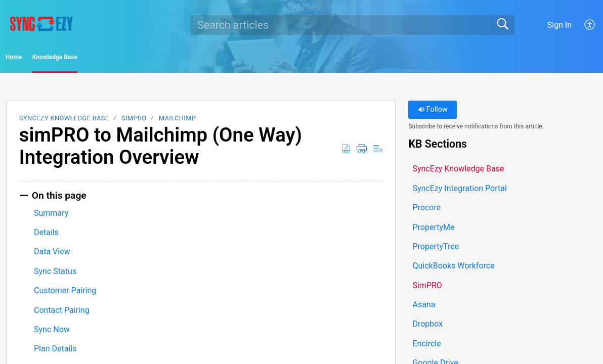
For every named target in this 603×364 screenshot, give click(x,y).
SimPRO (134, 122)
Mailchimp (177, 122)
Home (35, 59)
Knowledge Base (112, 59)
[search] (353, 25)
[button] (590, 25)
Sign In (559, 25)
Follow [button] (433, 113)
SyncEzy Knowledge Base (64, 122)
